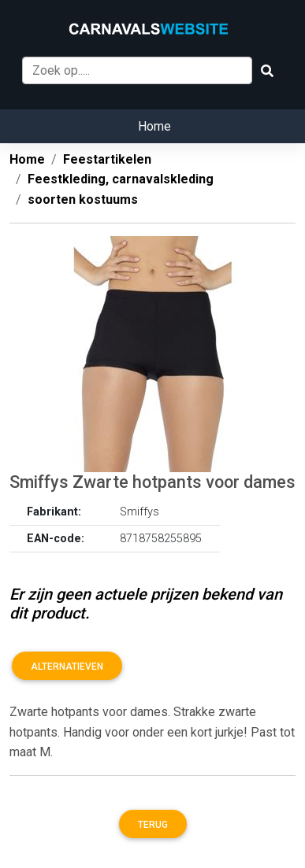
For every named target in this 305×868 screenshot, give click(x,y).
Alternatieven (67, 667)
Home (154, 126)
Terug (153, 825)
